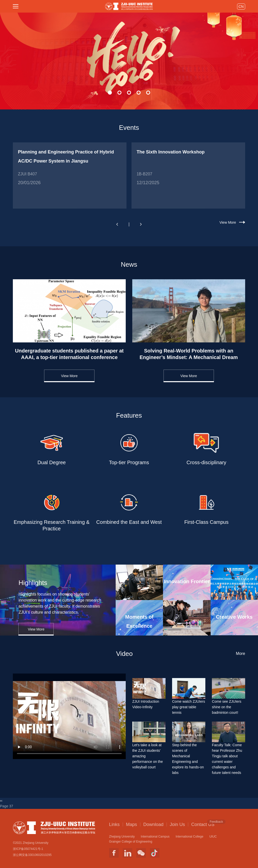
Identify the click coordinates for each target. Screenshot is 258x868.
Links (114, 824)
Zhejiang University (122, 837)
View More (228, 222)
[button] (110, 93)
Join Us (177, 824)
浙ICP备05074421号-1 (28, 849)
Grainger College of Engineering (131, 842)
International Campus (155, 837)
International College (189, 837)
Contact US (203, 824)
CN (241, 7)
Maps (132, 824)
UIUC (213, 837)
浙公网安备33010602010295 (32, 855)
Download (153, 824)
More (240, 654)
